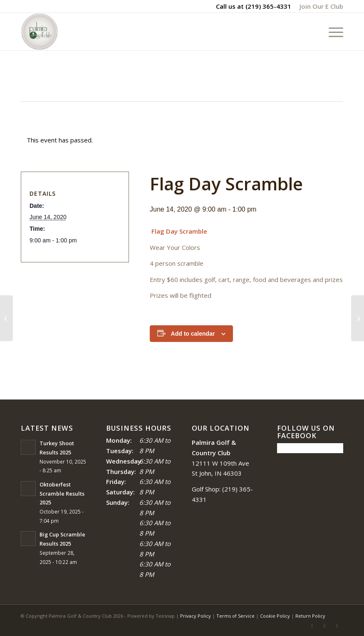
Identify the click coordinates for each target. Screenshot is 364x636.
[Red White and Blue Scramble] (358, 318)
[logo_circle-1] (40, 32)
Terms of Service (235, 616)
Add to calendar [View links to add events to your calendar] (193, 334)
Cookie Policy (275, 616)
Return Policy (310, 616)
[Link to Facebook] (312, 626)
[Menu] (332, 32)
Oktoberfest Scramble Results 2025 (62, 493)
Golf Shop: (206, 489)
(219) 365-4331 (268, 6)
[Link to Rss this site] (324, 626)
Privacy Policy (196, 616)
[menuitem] (319, 6)
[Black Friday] (6, 318)
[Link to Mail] (337, 626)
